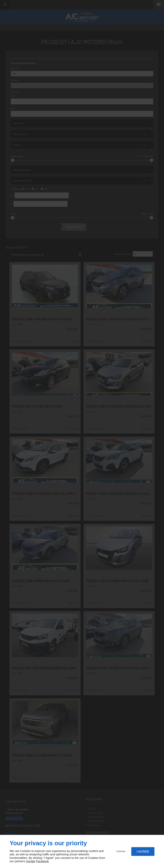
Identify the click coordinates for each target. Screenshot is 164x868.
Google (31, 861)
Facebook (42, 861)
